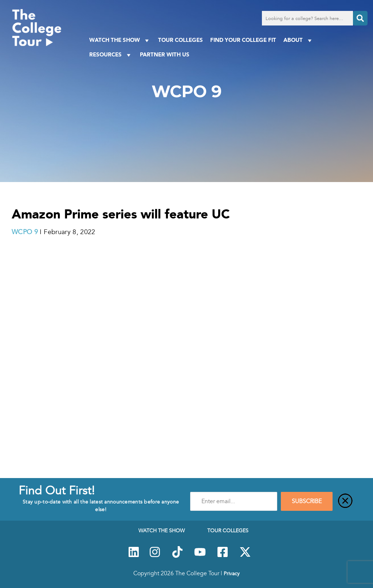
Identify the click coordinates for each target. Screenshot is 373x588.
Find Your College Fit (243, 40)
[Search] (360, 18)
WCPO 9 (25, 232)
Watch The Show (120, 40)
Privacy (232, 573)
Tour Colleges (180, 40)
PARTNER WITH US (165, 54)
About (299, 40)
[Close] (345, 501)
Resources (111, 55)
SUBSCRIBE (307, 501)
